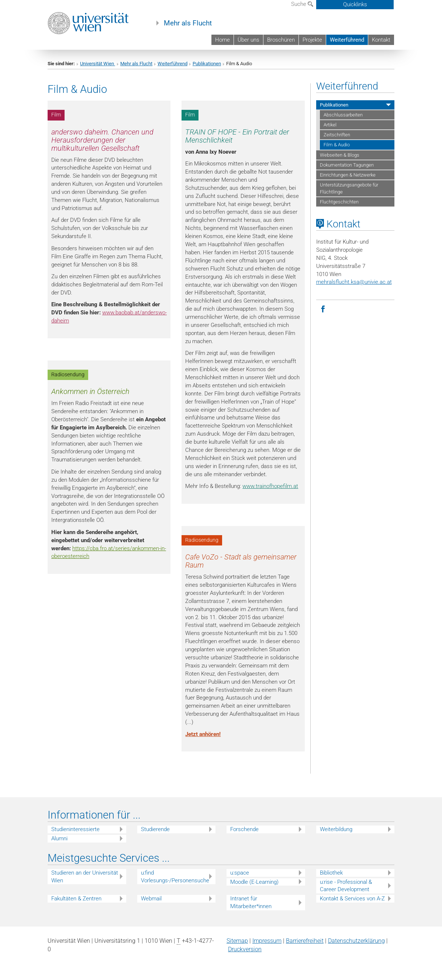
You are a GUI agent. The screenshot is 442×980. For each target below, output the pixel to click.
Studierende (155, 829)
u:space (240, 873)
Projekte (312, 40)
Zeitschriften (337, 135)
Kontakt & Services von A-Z (352, 899)
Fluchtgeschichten (339, 202)
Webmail (151, 899)
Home (222, 40)
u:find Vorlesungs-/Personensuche (175, 877)
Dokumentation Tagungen (347, 165)
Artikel (330, 125)
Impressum (267, 941)
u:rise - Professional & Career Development (346, 886)
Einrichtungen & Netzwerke (348, 175)
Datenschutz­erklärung (356, 941)
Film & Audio (337, 145)
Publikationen (207, 64)
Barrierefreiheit (305, 941)
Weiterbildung (336, 829)
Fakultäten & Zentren (76, 899)
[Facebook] (323, 308)
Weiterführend (347, 40)
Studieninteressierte (75, 829)
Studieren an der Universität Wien (85, 877)
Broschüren (281, 40)
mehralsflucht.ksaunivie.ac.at (354, 282)
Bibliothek (331, 873)
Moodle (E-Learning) (254, 882)
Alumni (59, 838)
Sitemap (237, 941)
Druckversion (245, 949)
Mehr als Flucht (188, 23)
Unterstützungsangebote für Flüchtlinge (349, 188)
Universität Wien (98, 64)
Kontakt (381, 40)
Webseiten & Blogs (340, 155)
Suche (302, 4)
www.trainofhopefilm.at (270, 486)
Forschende (244, 829)
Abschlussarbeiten (343, 115)
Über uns (248, 40)
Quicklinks (355, 4)
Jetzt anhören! (203, 734)
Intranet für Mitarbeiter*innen (251, 902)
